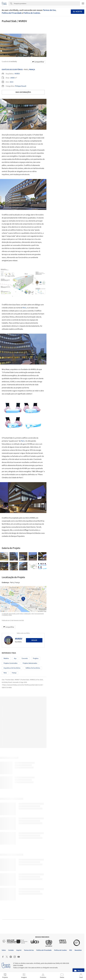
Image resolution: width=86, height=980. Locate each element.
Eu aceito (78, 12)
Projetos (36, 658)
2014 (12, 82)
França (32, 70)
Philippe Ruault (21, 86)
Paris (24, 308)
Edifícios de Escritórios (33, 668)
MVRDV (17, 74)
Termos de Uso (49, 10)
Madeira (6, 658)
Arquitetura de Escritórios (12, 668)
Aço (15, 658)
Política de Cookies (32, 13)
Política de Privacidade (12, 13)
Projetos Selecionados (30, 663)
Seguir (34, 640)
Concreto (25, 658)
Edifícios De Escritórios (12, 70)
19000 (12, 78)
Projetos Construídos (11, 663)
